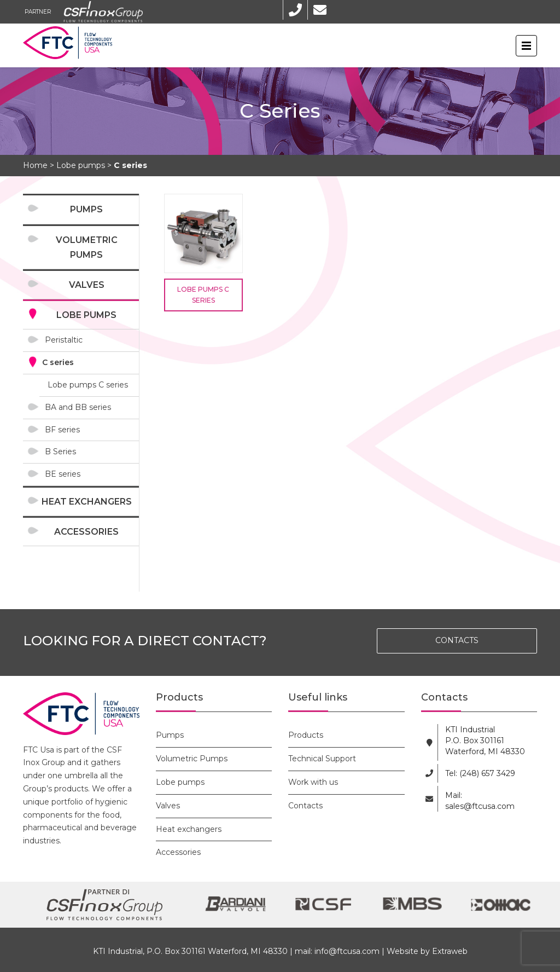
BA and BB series (78, 407)
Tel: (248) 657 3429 (480, 773)
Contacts (305, 806)
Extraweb (450, 951)
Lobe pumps (86, 315)
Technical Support (322, 759)
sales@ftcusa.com (480, 806)
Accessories (86, 532)
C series (58, 362)
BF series (62, 430)
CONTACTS (457, 640)
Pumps (86, 209)
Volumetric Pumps (87, 247)
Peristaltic (64, 340)
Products (306, 735)
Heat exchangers (87, 502)
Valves (87, 285)
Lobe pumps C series (88, 385)
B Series (60, 452)
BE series (63, 474)
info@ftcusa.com (347, 951)
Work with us (313, 782)
